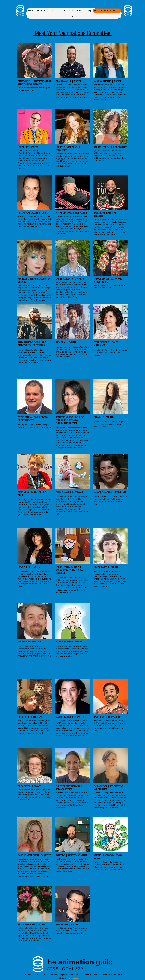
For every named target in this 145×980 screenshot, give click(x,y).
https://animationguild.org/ (78, 978)
